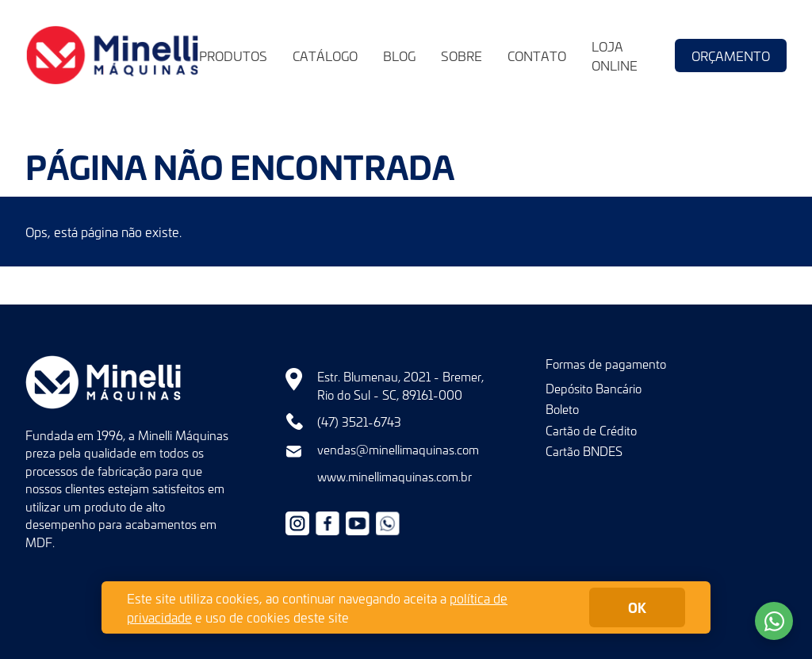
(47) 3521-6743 (359, 422)
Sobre (462, 56)
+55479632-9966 (388, 523)
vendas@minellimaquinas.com (398, 450)
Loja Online (615, 56)
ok (637, 607)
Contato (537, 56)
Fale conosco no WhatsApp (774, 621)
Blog (399, 56)
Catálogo (325, 56)
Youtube (358, 523)
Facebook (327, 523)
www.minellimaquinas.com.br (395, 477)
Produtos (233, 56)
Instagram (297, 523)
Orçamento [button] (731, 56)
